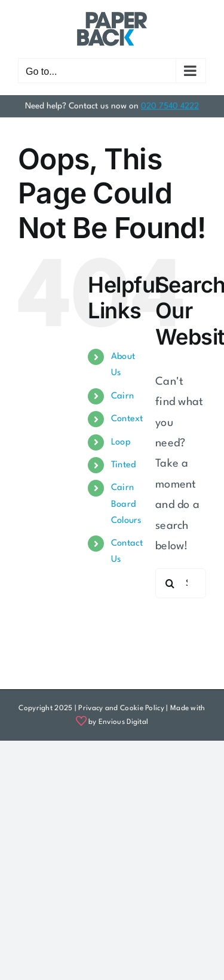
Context (127, 419)
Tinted (124, 465)
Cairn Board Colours (126, 504)
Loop (121, 442)
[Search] (170, 583)
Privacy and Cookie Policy (121, 708)
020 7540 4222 (170, 105)
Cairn (123, 396)
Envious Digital (124, 722)
